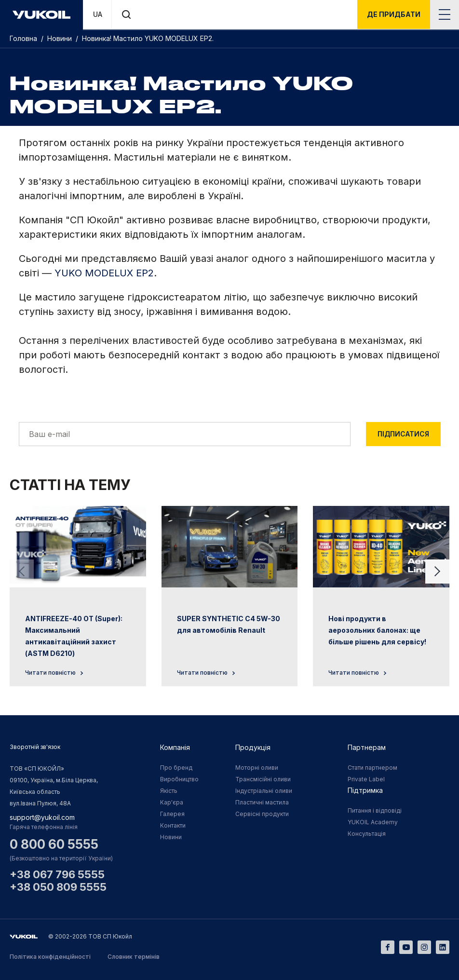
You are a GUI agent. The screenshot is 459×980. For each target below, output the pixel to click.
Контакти (173, 825)
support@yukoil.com (42, 817)
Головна (24, 38)
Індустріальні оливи (264, 791)
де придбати (394, 14)
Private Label (366, 779)
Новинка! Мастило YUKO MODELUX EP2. (148, 38)
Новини (61, 38)
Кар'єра (172, 802)
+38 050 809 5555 (58, 887)
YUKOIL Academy (373, 822)
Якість (169, 791)
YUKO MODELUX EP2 (104, 273)
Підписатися (403, 434)
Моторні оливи (257, 768)
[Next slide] (437, 572)
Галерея (172, 814)
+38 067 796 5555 (57, 874)
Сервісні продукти (262, 814)
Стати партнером (372, 768)
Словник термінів (134, 957)
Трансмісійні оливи (263, 779)
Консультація (367, 834)
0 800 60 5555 (54, 844)
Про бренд (176, 768)
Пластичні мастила (262, 802)
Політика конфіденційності (50, 957)
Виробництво (179, 779)
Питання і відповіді (375, 810)
